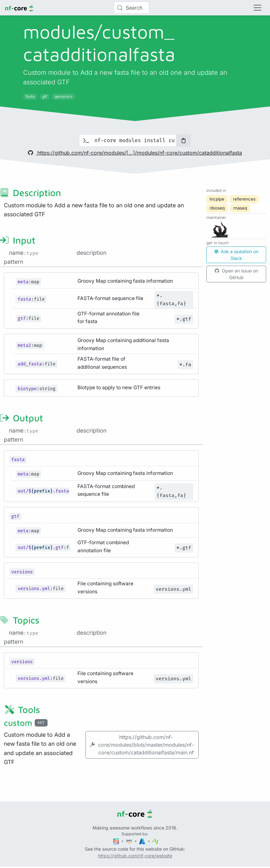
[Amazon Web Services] (130, 841)
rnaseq (240, 208)
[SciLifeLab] (155, 841)
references (244, 199)
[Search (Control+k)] (131, 8)
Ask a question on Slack (236, 255)
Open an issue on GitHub (236, 274)
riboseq (217, 208)
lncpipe (217, 199)
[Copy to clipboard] (184, 141)
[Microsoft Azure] (143, 841)
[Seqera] (117, 841)
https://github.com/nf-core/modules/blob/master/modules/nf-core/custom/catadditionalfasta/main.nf (142, 745)
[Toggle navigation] (257, 8)
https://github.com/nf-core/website (135, 856)
